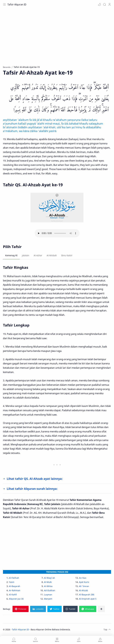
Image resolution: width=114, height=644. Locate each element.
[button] (99, 4)
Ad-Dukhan (50, 590)
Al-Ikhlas (48, 586)
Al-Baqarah (15, 586)
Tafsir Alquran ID (17, 4)
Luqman (48, 595)
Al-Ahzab (83, 590)
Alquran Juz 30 (16, 599)
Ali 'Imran (84, 586)
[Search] (104, 4)
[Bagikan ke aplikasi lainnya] (101, 609)
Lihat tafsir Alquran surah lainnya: (32, 489)
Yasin (12, 582)
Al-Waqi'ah (49, 578)
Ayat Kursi (84, 582)
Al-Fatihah (14, 578)
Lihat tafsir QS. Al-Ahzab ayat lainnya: (35, 479)
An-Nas (83, 578)
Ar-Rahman (15, 590)
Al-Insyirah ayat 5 (88, 599)
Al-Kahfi (13, 595)
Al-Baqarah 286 (87, 595)
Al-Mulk (48, 582)
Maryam (48, 599)
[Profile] (110, 4)
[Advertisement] (57, 39)
